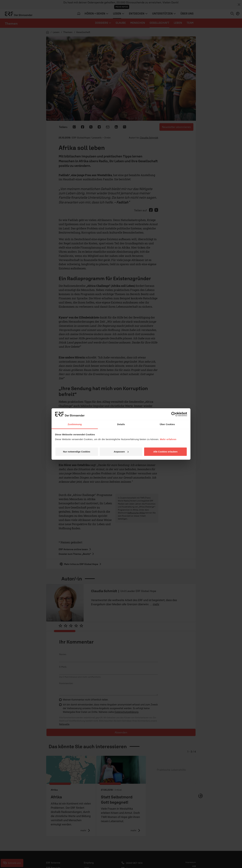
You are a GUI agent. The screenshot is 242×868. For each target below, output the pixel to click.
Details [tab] (121, 424)
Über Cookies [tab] (167, 424)
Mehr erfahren (168, 439)
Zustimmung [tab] (75, 424)
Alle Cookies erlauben (165, 452)
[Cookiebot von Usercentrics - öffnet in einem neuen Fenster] (174, 414)
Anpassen (121, 452)
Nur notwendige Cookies (77, 452)
